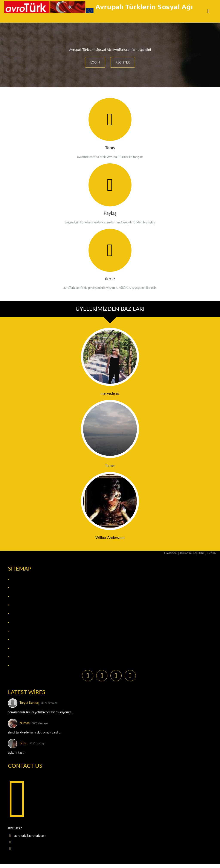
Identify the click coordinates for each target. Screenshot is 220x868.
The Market (20, 657)
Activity (17, 579)
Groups (16, 622)
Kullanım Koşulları (192, 553)
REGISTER (123, 62)
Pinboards (19, 648)
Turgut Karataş (29, 703)
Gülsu (23, 743)
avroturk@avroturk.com (30, 836)
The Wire (17, 665)
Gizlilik (212, 553)
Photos (16, 640)
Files (14, 613)
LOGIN (95, 62)
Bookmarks (20, 596)
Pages (15, 631)
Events (16, 605)
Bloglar (17, 588)
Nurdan (25, 723)
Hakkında (170, 553)
